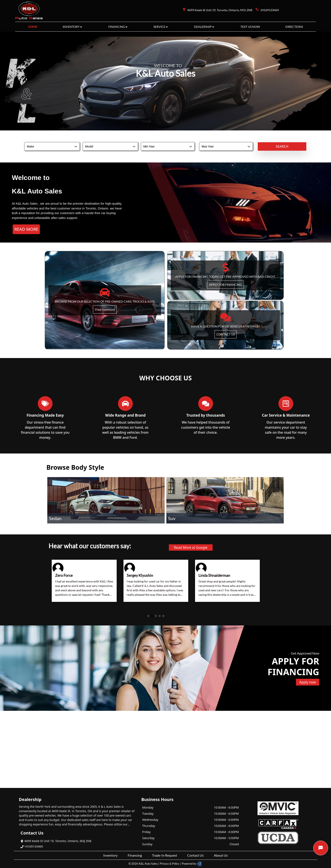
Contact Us (195, 855)
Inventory (110, 855)
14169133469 (32, 846)
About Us (221, 855)
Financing (135, 855)
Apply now (308, 682)
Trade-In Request (165, 855)
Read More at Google (191, 547)
